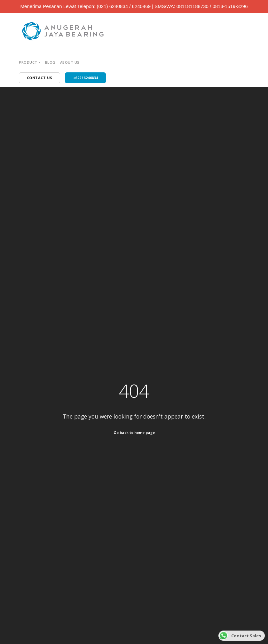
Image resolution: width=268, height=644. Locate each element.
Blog (50, 62)
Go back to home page (134, 432)
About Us (70, 62)
